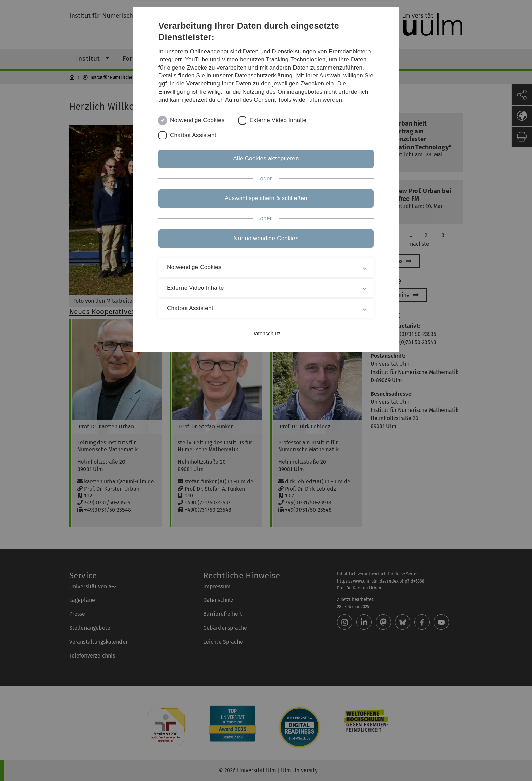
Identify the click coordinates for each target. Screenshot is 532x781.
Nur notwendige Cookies (266, 238)
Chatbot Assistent (193, 135)
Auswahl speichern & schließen (266, 198)
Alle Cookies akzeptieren (266, 159)
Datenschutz (266, 333)
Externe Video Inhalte (278, 120)
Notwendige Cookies (197, 120)
